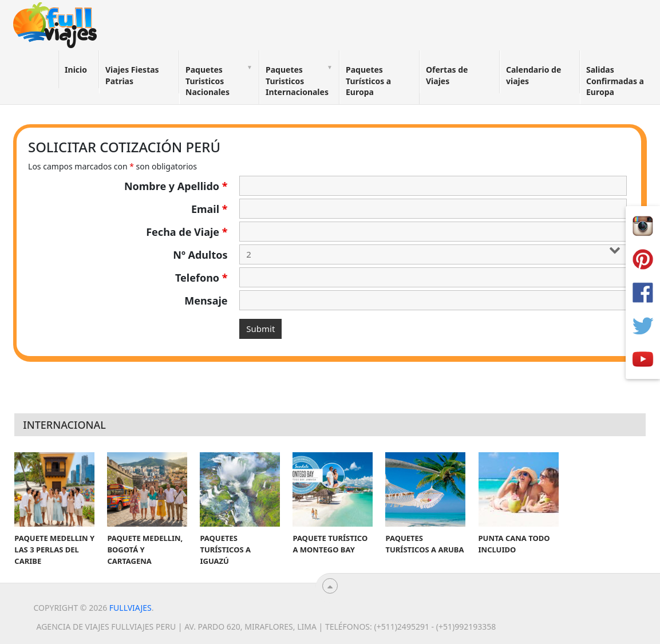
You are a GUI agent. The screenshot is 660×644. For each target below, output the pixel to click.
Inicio (76, 70)
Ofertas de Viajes (447, 75)
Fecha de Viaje (187, 232)
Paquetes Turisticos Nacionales (208, 81)
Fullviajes (131, 608)
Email (210, 209)
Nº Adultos (200, 255)
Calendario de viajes (533, 75)
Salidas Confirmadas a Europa (615, 81)
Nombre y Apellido (176, 186)
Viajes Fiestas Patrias (132, 75)
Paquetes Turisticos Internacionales (297, 81)
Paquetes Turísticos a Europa (368, 81)
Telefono (201, 278)
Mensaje (206, 301)
